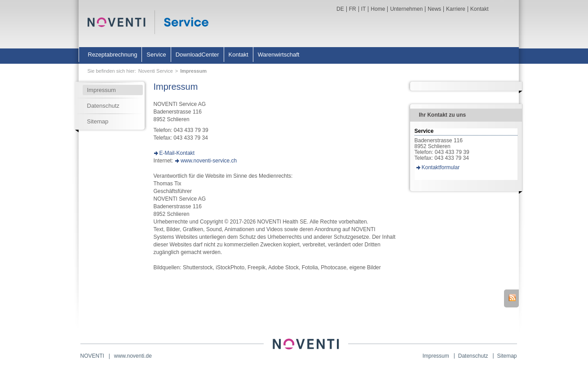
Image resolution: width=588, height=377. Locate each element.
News (434, 9)
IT (364, 9)
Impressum (193, 71)
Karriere (456, 9)
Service (156, 55)
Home (378, 9)
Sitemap (98, 121)
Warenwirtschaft (279, 55)
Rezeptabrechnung (113, 55)
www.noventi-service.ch (209, 161)
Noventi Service (156, 71)
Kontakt (480, 9)
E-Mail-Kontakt (177, 153)
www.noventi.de (133, 356)
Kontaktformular (441, 167)
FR (353, 9)
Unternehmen (406, 9)
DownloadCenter (197, 55)
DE (340, 9)
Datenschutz (103, 106)
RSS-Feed (512, 298)
